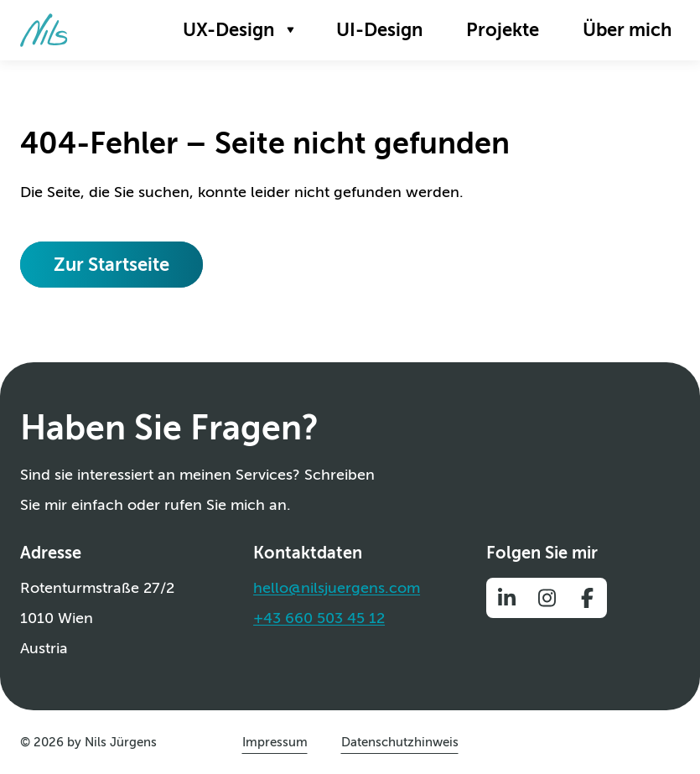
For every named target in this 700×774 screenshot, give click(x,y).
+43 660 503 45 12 (319, 618)
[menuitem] (238, 30)
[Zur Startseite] (44, 30)
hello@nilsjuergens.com (337, 588)
